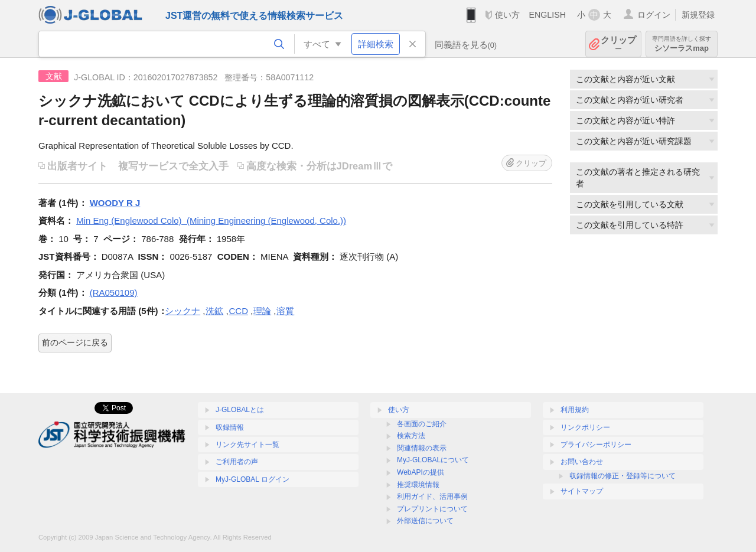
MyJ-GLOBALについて (433, 460)
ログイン (654, 15)
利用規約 (575, 410)
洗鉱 (214, 311)
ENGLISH (547, 15)
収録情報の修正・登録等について (623, 476)
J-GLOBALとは (240, 410)
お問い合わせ (582, 462)
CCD (239, 311)
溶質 (285, 311)
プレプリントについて (432, 509)
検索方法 (411, 436)
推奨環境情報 (418, 485)
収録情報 (230, 427)
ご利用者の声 (237, 462)
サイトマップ (582, 491)
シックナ (183, 311)
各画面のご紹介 (422, 424)
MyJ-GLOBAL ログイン (252, 479)
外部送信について (425, 521)
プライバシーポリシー (596, 445)
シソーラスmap (682, 44)
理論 (262, 311)
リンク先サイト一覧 (247, 445)
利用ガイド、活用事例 (432, 497)
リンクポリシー (585, 427)
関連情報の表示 (422, 448)
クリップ (618, 44)
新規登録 (698, 15)
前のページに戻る (75, 342)
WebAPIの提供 (421, 472)
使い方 (507, 15)
